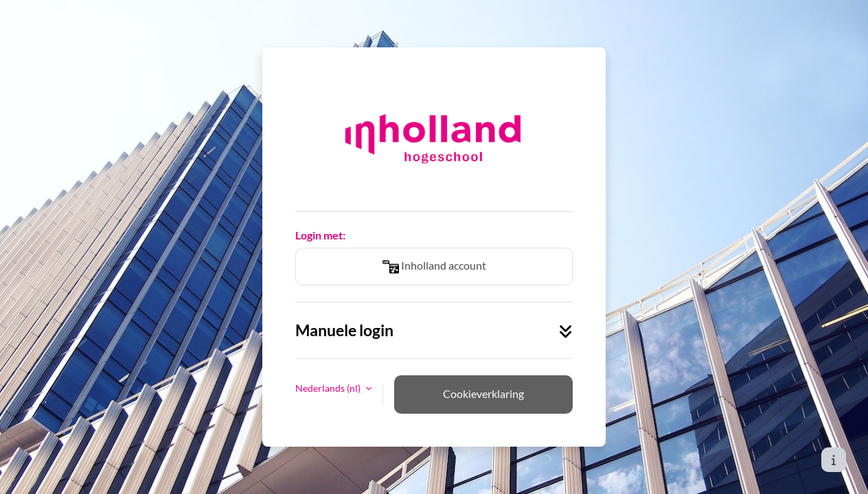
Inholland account (434, 267)
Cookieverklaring (483, 393)
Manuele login (434, 330)
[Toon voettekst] (834, 460)
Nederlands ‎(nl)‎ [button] (329, 388)
